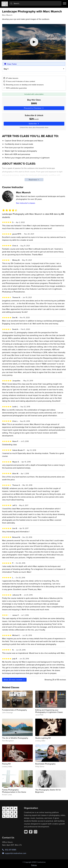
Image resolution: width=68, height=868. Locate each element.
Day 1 (6, 69)
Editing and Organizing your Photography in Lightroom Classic (49, 711)
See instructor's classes (26, 203)
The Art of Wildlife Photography (15, 738)
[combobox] (35, 3)
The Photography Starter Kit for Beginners (48, 791)
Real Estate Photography (45, 764)
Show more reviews (14, 680)
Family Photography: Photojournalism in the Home (14, 791)
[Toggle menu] (65, 3)
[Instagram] (36, 832)
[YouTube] (26, 832)
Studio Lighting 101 (43, 738)
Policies (34, 865)
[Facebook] (31, 832)
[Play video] (34, 42)
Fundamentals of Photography (15, 710)
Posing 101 (6, 764)
